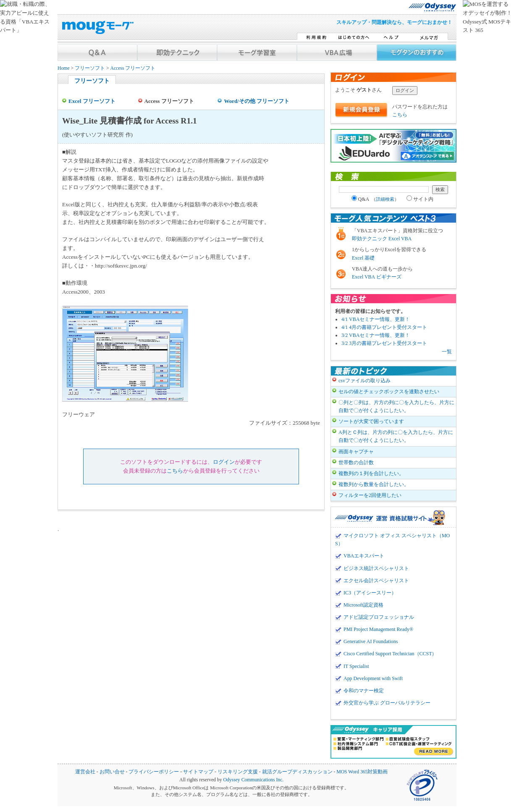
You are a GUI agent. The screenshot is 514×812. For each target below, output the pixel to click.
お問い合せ (112, 772)
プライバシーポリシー (154, 772)
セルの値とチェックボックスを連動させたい (389, 392)
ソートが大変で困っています (371, 421)
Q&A (375, 199)
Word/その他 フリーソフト (257, 101)
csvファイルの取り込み (365, 381)
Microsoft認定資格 (363, 605)
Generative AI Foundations (371, 641)
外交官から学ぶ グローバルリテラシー (387, 703)
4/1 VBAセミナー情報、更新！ (376, 319)
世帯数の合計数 (356, 462)
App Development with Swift (373, 678)
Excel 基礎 (363, 258)
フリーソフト (90, 68)
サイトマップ (198, 772)
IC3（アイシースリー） (370, 593)
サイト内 (420, 199)
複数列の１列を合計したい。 (371, 473)
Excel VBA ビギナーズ (377, 277)
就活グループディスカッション (297, 772)
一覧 (447, 352)
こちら (175, 471)
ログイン (224, 462)
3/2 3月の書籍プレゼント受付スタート (384, 343)
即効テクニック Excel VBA (382, 239)
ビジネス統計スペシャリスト (376, 568)
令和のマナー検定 (364, 691)
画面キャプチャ (356, 452)
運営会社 (85, 772)
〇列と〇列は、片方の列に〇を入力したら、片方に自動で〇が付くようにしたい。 (396, 406)
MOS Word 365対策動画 (362, 772)
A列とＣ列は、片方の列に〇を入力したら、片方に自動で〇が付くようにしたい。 (396, 436)
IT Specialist (356, 666)
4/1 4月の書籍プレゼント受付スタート (384, 327)
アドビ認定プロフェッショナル (379, 617)
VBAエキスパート (364, 556)
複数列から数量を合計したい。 (374, 484)
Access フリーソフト (133, 68)
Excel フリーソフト (92, 101)
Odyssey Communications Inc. (253, 780)
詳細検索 (385, 199)
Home (64, 68)
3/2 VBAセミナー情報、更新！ (376, 335)
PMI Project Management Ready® (378, 629)
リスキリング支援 (238, 772)
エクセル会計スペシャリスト (376, 581)
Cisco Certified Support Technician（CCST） (390, 654)
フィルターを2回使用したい (370, 495)
